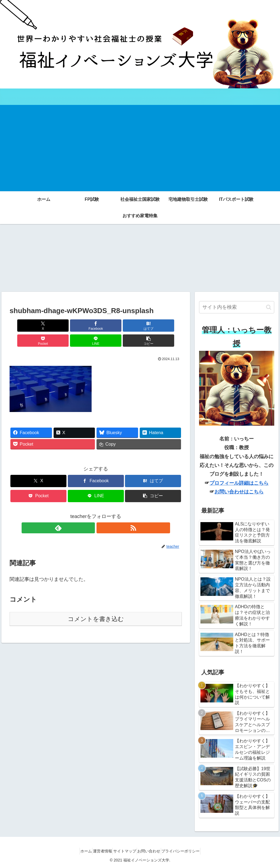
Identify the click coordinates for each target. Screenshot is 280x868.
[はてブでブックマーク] (81, 326)
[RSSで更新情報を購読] (102, 513)
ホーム (77, 851)
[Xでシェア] (23, 326)
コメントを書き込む (96, 604)
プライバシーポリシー (190, 851)
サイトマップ (125, 851)
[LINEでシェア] (139, 326)
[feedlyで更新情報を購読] (89, 513)
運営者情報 (98, 851)
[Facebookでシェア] (52, 326)
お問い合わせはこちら (239, 492)
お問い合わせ (153, 851)
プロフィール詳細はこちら (239, 483)
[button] (168, 326)
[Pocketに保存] (110, 326)
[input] (237, 307)
